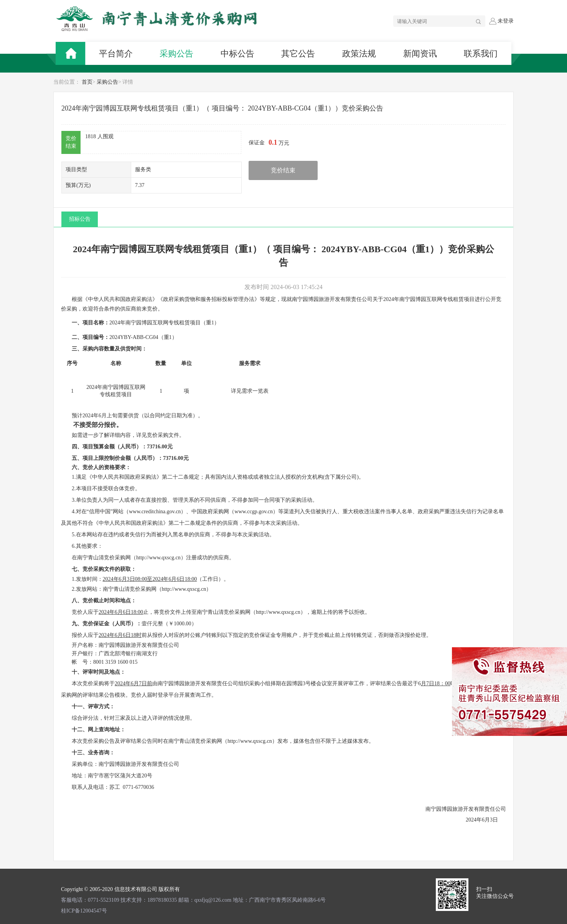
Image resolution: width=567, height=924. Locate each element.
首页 (87, 82)
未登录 (501, 21)
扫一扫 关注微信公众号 (495, 893)
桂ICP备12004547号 (84, 911)
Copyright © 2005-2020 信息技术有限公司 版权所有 (120, 889)
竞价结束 (283, 170)
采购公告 (107, 82)
